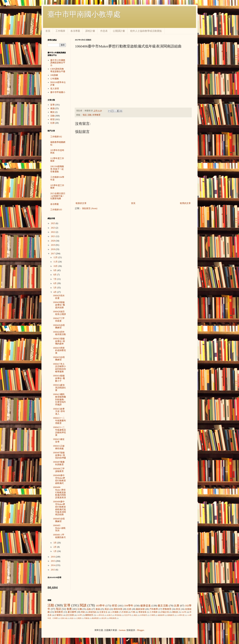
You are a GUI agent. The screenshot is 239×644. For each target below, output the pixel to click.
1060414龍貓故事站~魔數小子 (59, 378)
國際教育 (89, 615)
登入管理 (55, 89)
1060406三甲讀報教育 (59, 470)
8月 (55, 275)
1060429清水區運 (59, 297)
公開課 (79, 618)
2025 (53, 223)
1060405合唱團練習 (59, 520)
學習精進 (118, 615)
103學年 (100, 606)
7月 (55, 279)
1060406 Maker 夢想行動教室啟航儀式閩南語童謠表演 (59, 492)
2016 (53, 557)
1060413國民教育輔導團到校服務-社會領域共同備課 (59, 399)
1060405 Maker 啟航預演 (59, 528)
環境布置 (118, 609)
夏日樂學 (72, 612)
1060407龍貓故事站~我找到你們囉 (59, 455)
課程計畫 (90, 31)
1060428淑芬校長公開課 (59, 313)
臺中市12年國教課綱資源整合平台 (58, 63)
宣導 (52, 105)
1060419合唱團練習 (59, 359)
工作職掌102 (56, 137)
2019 (53, 245)
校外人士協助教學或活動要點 (146, 31)
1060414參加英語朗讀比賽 (59, 388)
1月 (55, 551)
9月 (55, 270)
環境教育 (59, 612)
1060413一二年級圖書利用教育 (59, 421)
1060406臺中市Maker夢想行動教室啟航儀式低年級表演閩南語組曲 (59, 508)
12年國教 (55, 79)
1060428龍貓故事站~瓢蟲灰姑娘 (59, 305)
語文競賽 (70, 615)
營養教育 (167, 609)
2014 (53, 565)
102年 (184, 612)
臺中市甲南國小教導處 (84, 14)
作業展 (125, 612)
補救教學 (161, 615)
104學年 (129, 606)
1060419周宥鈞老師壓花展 (59, 351)
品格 (89, 609)
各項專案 (75, 31)
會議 (52, 108)
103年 (80, 615)
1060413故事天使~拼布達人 (59, 411)
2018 (53, 249)
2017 (53, 254)
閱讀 (83, 605)
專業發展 (142, 612)
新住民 (104, 618)
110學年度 (181, 615)
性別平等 (128, 615)
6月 (55, 283)
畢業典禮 (113, 618)
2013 (53, 570)
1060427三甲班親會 (59, 320)
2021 (53, 236)
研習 (52, 119)
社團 (80, 609)
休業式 (109, 615)
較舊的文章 (185, 203)
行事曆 (152, 615)
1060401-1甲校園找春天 (59, 536)
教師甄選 (95, 618)
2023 (53, 228)
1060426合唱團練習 (59, 327)
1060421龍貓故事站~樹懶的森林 (59, 341)
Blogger (141, 630)
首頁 (48, 31)
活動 (89, 115)
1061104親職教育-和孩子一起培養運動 (57, 169)
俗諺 (72, 618)
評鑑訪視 (165, 612)
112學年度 (100, 615)
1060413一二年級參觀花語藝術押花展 (59, 431)
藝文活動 (163, 606)
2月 (55, 547)
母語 (85, 115)
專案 (83, 612)
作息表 (104, 31)
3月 (55, 543)
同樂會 (87, 618)
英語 (107, 609)
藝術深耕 (140, 609)
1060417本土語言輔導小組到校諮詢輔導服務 (59, 368)
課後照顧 (92, 612)
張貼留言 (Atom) (90, 208)
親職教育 (171, 615)
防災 (178, 609)
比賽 (177, 606)
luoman (122, 630)
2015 (53, 561)
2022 (53, 232)
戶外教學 (154, 609)
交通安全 (103, 612)
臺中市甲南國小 (58, 92)
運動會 (175, 612)
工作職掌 (60, 31)
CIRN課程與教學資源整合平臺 (58, 70)
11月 (56, 262)
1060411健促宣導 (59, 441)
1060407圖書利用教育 (59, 463)
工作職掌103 (56, 210)
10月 (56, 266)
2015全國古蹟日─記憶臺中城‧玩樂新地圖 (58, 196)
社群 (52, 123)
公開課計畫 (119, 31)
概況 (52, 112)
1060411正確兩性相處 (59, 447)
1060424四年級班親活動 (59, 333)
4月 (55, 292)
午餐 (133, 612)
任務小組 (64, 618)
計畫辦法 (59, 615)
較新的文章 (81, 203)
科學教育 (96, 115)
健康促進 (146, 606)
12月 (56, 257)
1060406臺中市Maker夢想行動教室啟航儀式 (59, 479)
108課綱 (54, 75)
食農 (69, 609)
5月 (55, 288)
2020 (53, 241)
